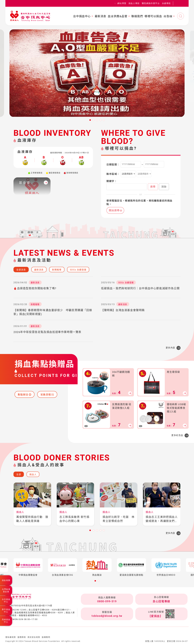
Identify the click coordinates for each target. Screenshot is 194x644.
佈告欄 (168, 16)
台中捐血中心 (82, 16)
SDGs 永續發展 (78, 270)
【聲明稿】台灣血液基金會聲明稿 (123, 310)
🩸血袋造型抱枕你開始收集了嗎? (35, 288)
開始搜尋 (114, 210)
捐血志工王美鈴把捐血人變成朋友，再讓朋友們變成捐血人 (162, 519)
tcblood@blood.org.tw (107, 616)
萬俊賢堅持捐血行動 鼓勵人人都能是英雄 (32, 519)
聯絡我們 (137, 16)
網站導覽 (122, 3)
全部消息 (21, 270)
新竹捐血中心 (6, 611)
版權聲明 (46, 637)
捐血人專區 (134, 3)
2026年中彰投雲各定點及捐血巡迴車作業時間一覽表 (47, 332)
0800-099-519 (107, 601)
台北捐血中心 (6, 600)
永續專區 (166, 3)
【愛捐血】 (155, 616)
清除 (164, 187)
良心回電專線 (161, 601)
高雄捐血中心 (6, 621)
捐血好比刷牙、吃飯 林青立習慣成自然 (119, 519)
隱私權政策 (11, 637)
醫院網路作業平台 (151, 3)
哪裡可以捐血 (153, 16)
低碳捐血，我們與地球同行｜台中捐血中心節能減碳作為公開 (140, 288)
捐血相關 (6, 580)
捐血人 (33, 474)
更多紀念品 (177, 435)
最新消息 (101, 16)
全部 (19, 474)
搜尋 (153, 187)
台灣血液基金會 (6, 590)
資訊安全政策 (34, 637)
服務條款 (22, 637)
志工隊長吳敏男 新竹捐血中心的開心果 (74, 519)
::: (115, 3)
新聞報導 (57, 270)
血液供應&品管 (118, 16)
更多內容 (170, 348)
